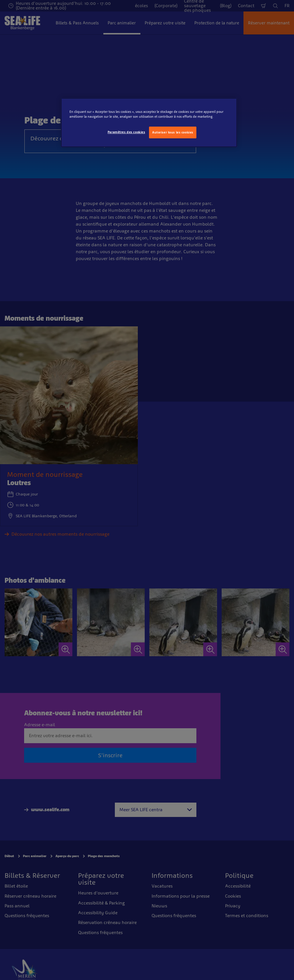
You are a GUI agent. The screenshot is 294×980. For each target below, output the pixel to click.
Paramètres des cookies (126, 132)
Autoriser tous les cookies (173, 132)
